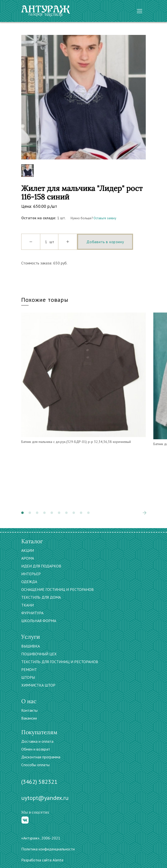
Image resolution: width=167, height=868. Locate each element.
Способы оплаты (35, 765)
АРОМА (28, 558)
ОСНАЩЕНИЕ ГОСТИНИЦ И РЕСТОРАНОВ (57, 589)
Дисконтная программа (41, 757)
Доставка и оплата (37, 741)
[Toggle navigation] (140, 11)
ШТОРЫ (28, 677)
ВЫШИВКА (31, 646)
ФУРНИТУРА (32, 613)
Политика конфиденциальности (48, 849)
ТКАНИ (27, 605)
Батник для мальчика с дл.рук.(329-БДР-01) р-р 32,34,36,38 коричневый (76, 442)
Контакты (29, 710)
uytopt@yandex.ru (45, 798)
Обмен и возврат (36, 749)
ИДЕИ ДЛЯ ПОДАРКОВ (41, 566)
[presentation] (145, 513)
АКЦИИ (28, 550)
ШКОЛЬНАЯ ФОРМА (39, 621)
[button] (22, 513)
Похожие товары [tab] (45, 300)
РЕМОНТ (29, 669)
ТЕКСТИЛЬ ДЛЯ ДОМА (41, 597)
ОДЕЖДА (29, 582)
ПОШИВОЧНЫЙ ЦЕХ (39, 654)
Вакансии (29, 718)
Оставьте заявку (105, 218)
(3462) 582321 (39, 782)
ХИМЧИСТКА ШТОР (38, 685)
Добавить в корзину (105, 242)
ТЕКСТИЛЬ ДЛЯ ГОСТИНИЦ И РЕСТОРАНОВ (60, 662)
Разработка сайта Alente (42, 860)
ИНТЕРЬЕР (31, 574)
